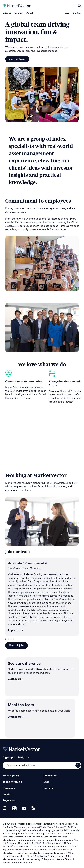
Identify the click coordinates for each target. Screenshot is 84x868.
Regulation (9, 800)
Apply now (15, 630)
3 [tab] (11, 639)
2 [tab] (8, 639)
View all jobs (17, 646)
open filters (79, 6)
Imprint (7, 794)
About (30, 13)
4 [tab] (14, 639)
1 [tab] (6, 639)
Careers (48, 788)
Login (67, 13)
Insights (19, 13)
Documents (50, 776)
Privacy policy (11, 776)
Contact (77, 13)
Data (46, 782)
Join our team (17, 59)
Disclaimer (9, 788)
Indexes (7, 13)
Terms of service (12, 782)
